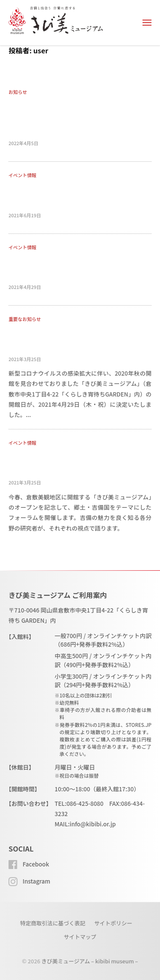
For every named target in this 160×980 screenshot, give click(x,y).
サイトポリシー (113, 923)
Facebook (36, 864)
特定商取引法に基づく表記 (53, 923)
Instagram (36, 881)
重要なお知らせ (25, 319)
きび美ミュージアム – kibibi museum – (90, 961)
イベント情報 (22, 175)
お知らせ (18, 92)
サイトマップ (80, 937)
